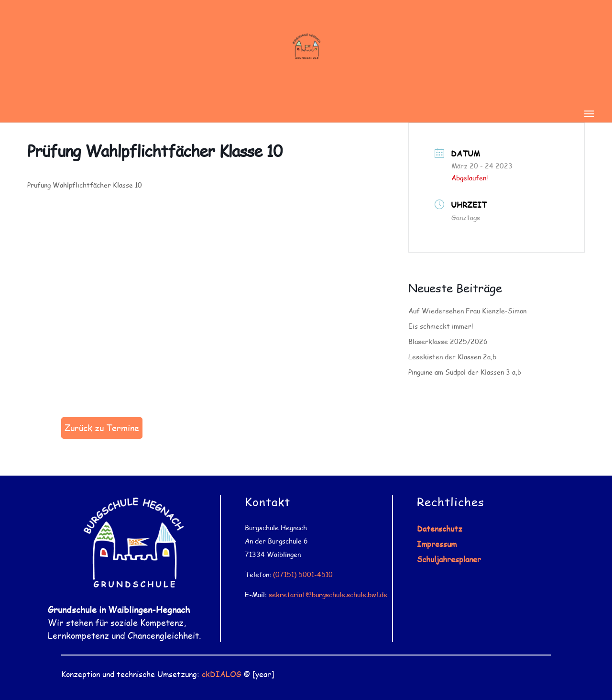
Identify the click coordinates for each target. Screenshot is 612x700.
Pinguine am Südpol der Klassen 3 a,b (465, 372)
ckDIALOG (222, 674)
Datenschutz (440, 528)
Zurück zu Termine (102, 428)
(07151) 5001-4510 (303, 574)
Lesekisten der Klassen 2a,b (452, 357)
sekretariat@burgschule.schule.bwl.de (328, 594)
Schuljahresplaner (449, 559)
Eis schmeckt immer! (441, 326)
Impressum (437, 544)
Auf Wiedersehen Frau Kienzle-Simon (467, 311)
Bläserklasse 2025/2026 (448, 341)
